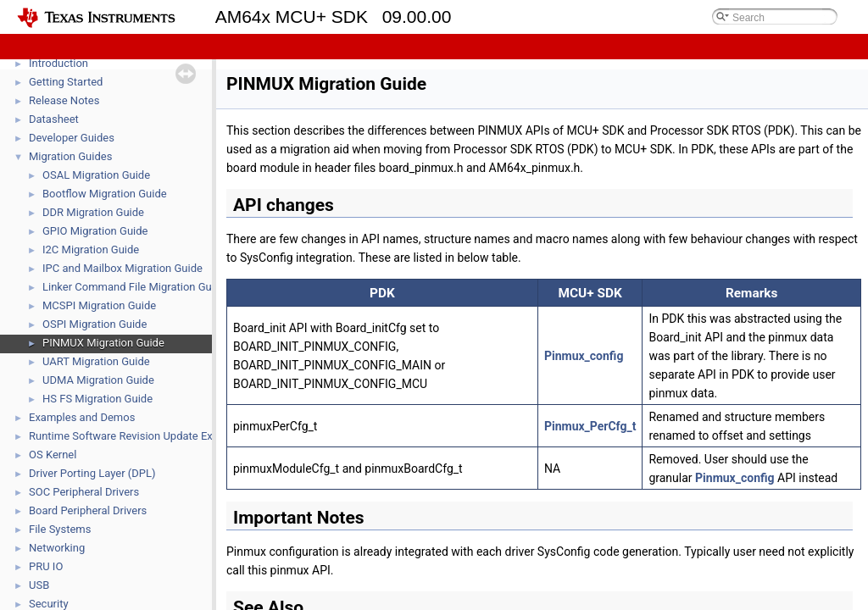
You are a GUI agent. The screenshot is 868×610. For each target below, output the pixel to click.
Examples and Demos (82, 417)
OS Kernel (53, 455)
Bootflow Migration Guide (105, 194)
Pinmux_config (584, 356)
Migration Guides (70, 156)
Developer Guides (72, 138)
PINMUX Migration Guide (103, 343)
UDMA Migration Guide (98, 380)
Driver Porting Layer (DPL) (92, 473)
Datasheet (54, 119)
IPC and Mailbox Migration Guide (122, 268)
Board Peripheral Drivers (88, 510)
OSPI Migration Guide (95, 324)
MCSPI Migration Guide (99, 305)
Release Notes (64, 100)
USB (39, 585)
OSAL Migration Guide (96, 175)
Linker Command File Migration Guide (134, 287)
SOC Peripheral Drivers (84, 492)
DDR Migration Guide (93, 212)
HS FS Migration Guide (97, 399)
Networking (57, 548)
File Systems (60, 529)
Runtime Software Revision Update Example (136, 436)
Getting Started (66, 82)
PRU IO (46, 566)
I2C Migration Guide (91, 250)
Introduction (58, 63)
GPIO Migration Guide (95, 231)
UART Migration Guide (96, 361)
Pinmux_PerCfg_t (590, 426)
